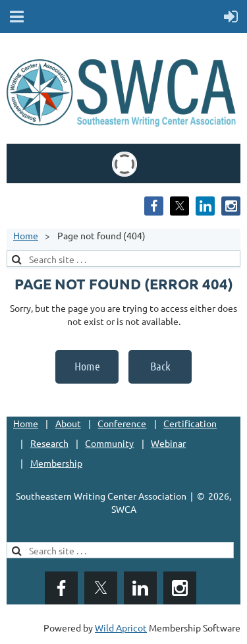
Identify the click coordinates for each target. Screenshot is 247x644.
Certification (190, 423)
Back (160, 366)
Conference (122, 423)
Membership (56, 463)
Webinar (168, 443)
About (68, 423)
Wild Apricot (121, 628)
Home (26, 235)
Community (109, 443)
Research (49, 443)
